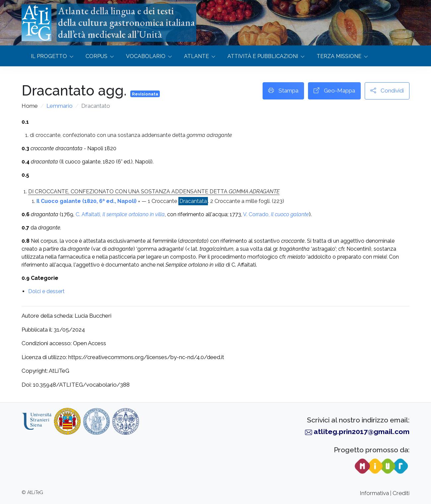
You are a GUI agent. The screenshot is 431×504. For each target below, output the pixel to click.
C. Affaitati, (120, 214)
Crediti (401, 493)
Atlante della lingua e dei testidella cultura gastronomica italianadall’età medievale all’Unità (126, 23)
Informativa (374, 493)
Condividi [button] (387, 91)
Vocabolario (146, 56)
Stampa (283, 91)
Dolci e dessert (46, 291)
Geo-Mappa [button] (334, 91)
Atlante (196, 56)
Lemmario (60, 106)
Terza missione (339, 56)
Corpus (96, 56)
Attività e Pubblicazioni (263, 56)
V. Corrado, (276, 214)
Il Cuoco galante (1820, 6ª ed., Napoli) (87, 201)
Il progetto (49, 56)
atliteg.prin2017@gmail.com (362, 432)
